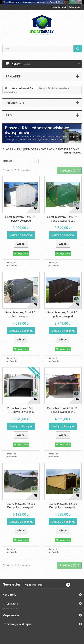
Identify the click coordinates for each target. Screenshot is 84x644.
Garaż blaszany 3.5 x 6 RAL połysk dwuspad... (63, 506)
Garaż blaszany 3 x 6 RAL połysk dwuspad (63, 314)
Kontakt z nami (58, 7)
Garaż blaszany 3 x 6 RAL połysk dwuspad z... (21, 314)
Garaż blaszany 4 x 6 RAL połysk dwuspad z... (63, 410)
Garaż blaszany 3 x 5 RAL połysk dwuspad (21, 219)
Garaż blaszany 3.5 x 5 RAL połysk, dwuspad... (21, 410)
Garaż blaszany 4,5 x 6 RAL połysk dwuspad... (21, 506)
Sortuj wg (7, 161)
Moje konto (11, 615)
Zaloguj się (74, 7)
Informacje (15, 103)
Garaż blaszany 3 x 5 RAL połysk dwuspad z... (63, 219)
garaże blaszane (10, 609)
